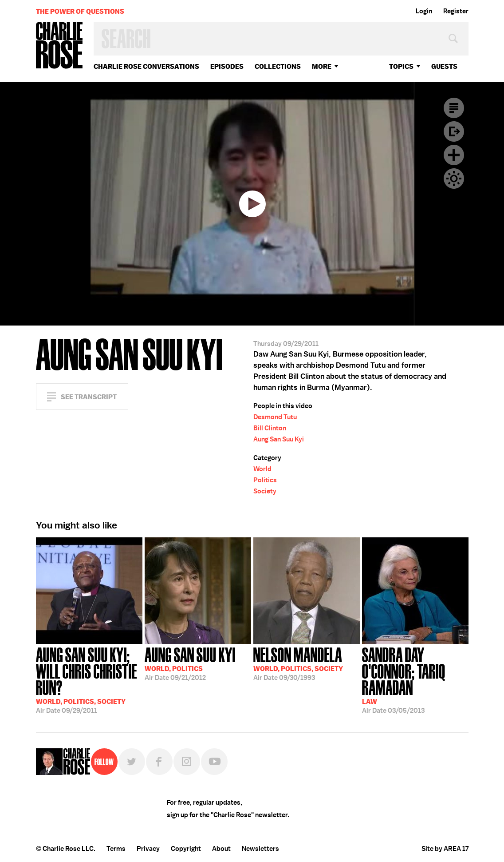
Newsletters (260, 849)
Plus (454, 155)
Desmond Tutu (275, 417)
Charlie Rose (59, 46)
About (221, 849)
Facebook (159, 762)
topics (401, 66)
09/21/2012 (190, 663)
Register (456, 11)
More (322, 66)
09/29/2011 (89, 679)
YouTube (214, 762)
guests (444, 66)
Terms (116, 849)
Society (265, 491)
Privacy (148, 849)
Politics (265, 480)
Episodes (227, 66)
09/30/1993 (298, 663)
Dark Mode (454, 179)
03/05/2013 (415, 679)
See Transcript (89, 397)
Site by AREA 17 (445, 849)
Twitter (132, 762)
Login (424, 11)
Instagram (187, 762)
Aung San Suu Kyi (279, 439)
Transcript (454, 108)
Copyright (186, 849)
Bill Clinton (270, 428)
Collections (278, 66)
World (262, 469)
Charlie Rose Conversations (146, 66)
